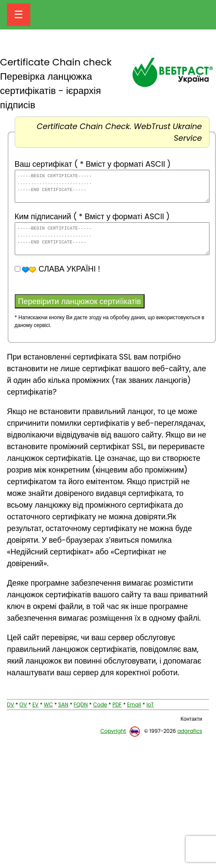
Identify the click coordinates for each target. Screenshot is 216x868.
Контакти (191, 719)
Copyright (113, 731)
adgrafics (190, 731)
